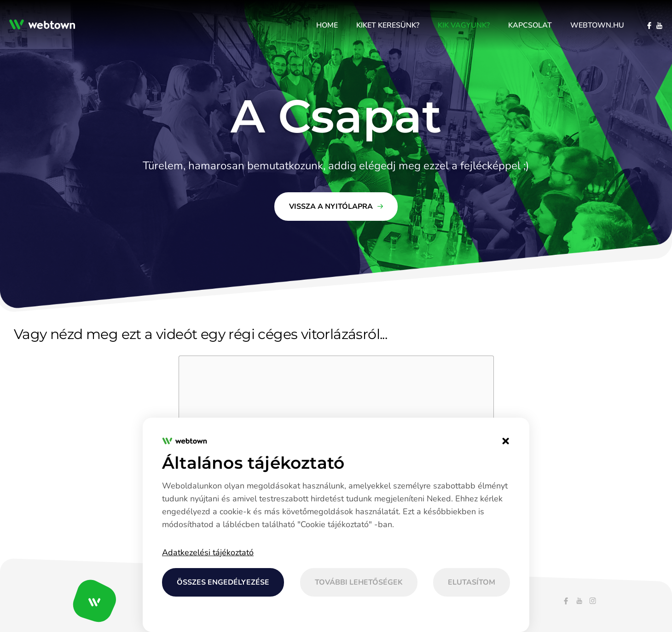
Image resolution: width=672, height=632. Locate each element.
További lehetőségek (359, 582)
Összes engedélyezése (223, 582)
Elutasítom (472, 582)
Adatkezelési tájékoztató (208, 552)
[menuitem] (327, 25)
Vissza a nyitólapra (331, 207)
